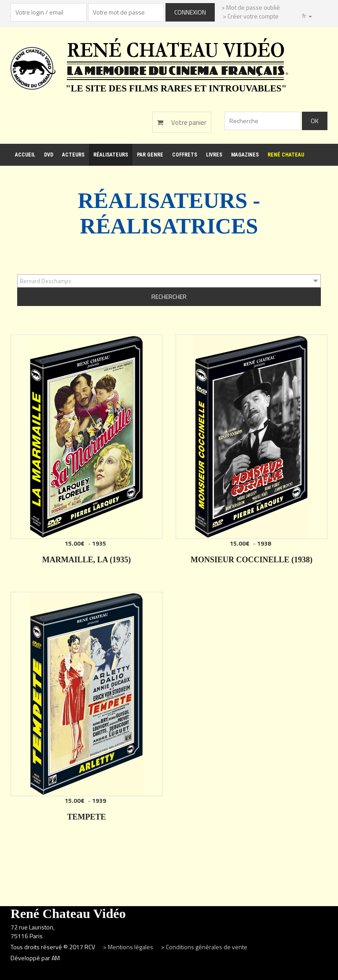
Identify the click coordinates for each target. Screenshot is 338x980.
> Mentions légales (129, 947)
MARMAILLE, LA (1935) (87, 560)
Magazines (245, 155)
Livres (214, 155)
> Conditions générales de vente (204, 947)
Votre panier (182, 122)
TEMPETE (86, 817)
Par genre (150, 155)
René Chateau (286, 155)
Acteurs (73, 155)
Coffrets (185, 155)
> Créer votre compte (251, 16)
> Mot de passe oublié (251, 7)
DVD (49, 155)
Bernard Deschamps (46, 281)
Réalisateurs (111, 155)
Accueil (25, 155)
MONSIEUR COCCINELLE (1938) (252, 560)
